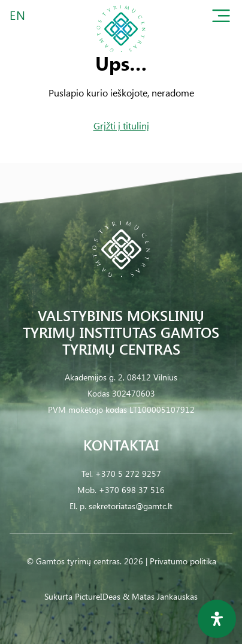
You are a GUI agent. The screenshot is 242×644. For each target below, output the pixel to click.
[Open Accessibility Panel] (217, 619)
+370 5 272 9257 (128, 474)
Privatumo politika (183, 561)
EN (18, 15)
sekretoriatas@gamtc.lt (131, 506)
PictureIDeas (98, 596)
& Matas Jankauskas (160, 596)
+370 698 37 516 (132, 490)
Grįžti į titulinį (121, 126)
